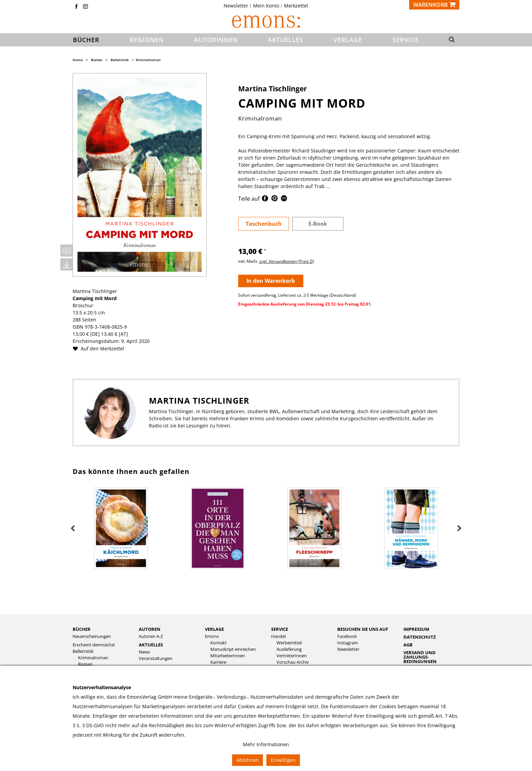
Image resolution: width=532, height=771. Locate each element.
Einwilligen (283, 760)
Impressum (416, 629)
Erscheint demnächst (94, 645)
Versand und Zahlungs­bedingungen (420, 657)
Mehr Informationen (266, 744)
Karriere (218, 662)
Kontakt (218, 643)
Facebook (347, 636)
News (144, 652)
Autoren (150, 629)
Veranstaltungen (156, 658)
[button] (450, 40)
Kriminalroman (148, 60)
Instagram (348, 643)
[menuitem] (238, 6)
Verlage (214, 629)
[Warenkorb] (434, 5)
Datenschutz (420, 637)
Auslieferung (289, 649)
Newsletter (236, 6)
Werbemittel (289, 643)
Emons (212, 636)
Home (78, 60)
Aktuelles (151, 645)
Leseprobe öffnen (66, 251)
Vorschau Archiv (293, 662)
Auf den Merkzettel (101, 348)
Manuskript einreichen (233, 649)
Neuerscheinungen (92, 636)
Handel (278, 636)
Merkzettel (296, 6)
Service (280, 629)
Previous (73, 529)
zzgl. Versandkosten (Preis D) (287, 261)
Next (459, 529)
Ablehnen (248, 760)
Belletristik (120, 60)
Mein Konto (266, 6)
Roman (85, 664)
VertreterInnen (292, 656)
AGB (408, 645)
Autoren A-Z (151, 636)
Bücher (97, 60)
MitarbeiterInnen (228, 656)
